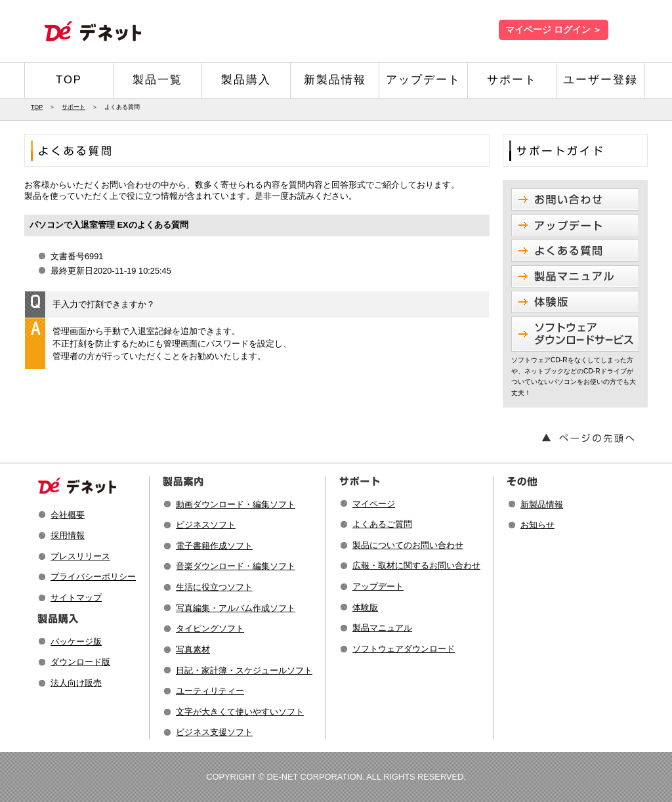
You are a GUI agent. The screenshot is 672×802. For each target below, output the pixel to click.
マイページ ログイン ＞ (554, 30)
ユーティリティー (210, 691)
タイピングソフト (210, 628)
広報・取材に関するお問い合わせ (416, 565)
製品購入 (246, 80)
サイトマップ (76, 598)
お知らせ (537, 525)
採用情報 (68, 535)
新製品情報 (335, 80)
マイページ (374, 504)
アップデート (423, 80)
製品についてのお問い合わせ (408, 545)
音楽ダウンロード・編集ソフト (236, 566)
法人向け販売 (76, 683)
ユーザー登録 (600, 80)
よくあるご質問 (382, 524)
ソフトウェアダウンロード (404, 649)
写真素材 (193, 649)
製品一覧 (157, 80)
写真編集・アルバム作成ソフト (236, 608)
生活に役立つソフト (214, 587)
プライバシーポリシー (93, 577)
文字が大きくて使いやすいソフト (240, 712)
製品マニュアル (382, 628)
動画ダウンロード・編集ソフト (236, 504)
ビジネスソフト (206, 525)
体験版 (365, 607)
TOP (69, 80)
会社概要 (68, 515)
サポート (512, 80)
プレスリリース (80, 556)
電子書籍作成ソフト (214, 546)
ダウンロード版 (80, 662)
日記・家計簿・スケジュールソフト (244, 670)
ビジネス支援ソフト (214, 732)
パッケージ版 (76, 642)
